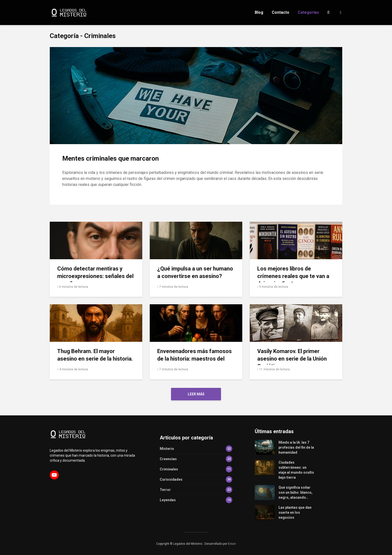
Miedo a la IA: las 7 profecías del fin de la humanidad (296, 447)
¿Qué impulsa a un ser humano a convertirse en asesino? (195, 272)
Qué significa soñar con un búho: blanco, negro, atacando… (295, 492)
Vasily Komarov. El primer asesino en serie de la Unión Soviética (292, 359)
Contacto (280, 12)
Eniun (232, 544)
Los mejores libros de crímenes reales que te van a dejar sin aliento (293, 276)
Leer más (196, 394)
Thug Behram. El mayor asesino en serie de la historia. (95, 355)
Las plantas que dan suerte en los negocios (295, 512)
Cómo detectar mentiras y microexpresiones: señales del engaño (95, 276)
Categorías (308, 12)
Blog (259, 12)
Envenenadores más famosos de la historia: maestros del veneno (194, 359)
